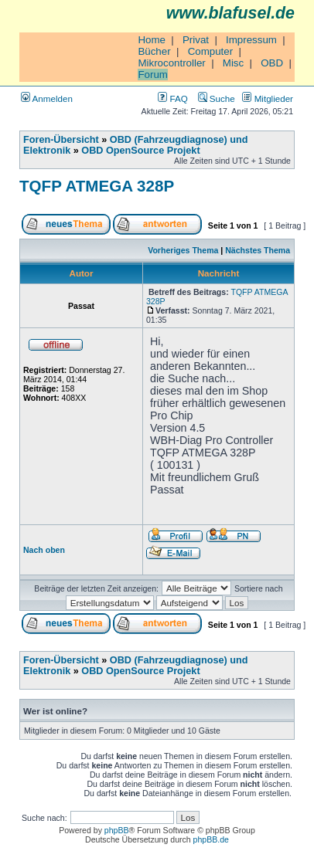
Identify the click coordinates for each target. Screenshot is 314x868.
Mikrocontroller (171, 63)
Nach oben (44, 550)
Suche (217, 98)
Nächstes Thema (258, 250)
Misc (233, 63)
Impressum (251, 40)
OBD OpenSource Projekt (140, 151)
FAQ (172, 98)
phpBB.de (211, 839)
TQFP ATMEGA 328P (97, 186)
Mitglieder (268, 98)
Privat (196, 40)
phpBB (117, 830)
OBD (272, 63)
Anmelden (47, 98)
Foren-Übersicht (61, 140)
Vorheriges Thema (183, 250)
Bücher (154, 51)
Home (152, 40)
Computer (211, 51)
